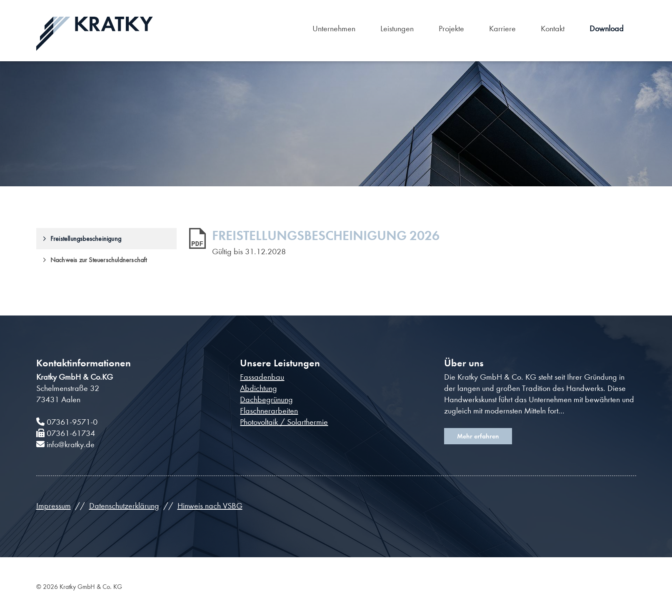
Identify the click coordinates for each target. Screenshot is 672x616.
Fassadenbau (262, 377)
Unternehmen (334, 29)
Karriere (502, 29)
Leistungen (397, 29)
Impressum (54, 506)
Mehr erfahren (478, 436)
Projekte (451, 29)
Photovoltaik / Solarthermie (284, 422)
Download (607, 29)
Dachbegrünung (266, 399)
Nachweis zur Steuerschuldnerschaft (99, 260)
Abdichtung (259, 388)
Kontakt (553, 29)
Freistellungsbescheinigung (86, 239)
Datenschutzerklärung (124, 506)
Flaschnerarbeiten (269, 411)
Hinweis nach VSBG (210, 506)
